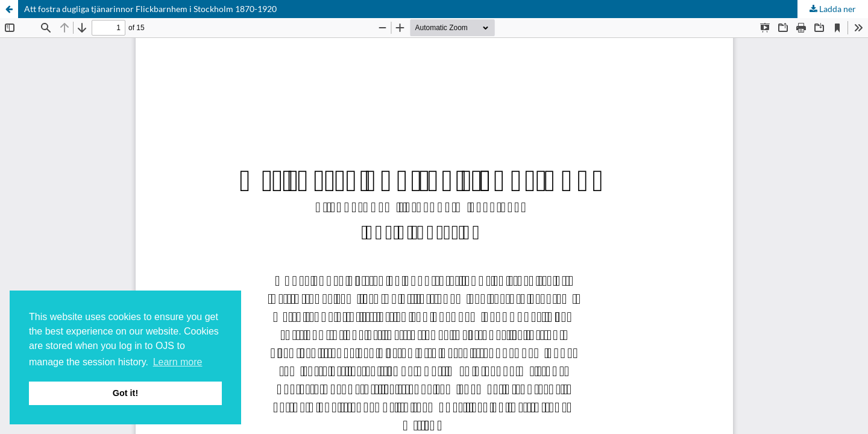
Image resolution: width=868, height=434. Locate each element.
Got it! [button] (125, 393)
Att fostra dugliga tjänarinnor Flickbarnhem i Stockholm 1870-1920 (150, 9)
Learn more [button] (178, 362)
